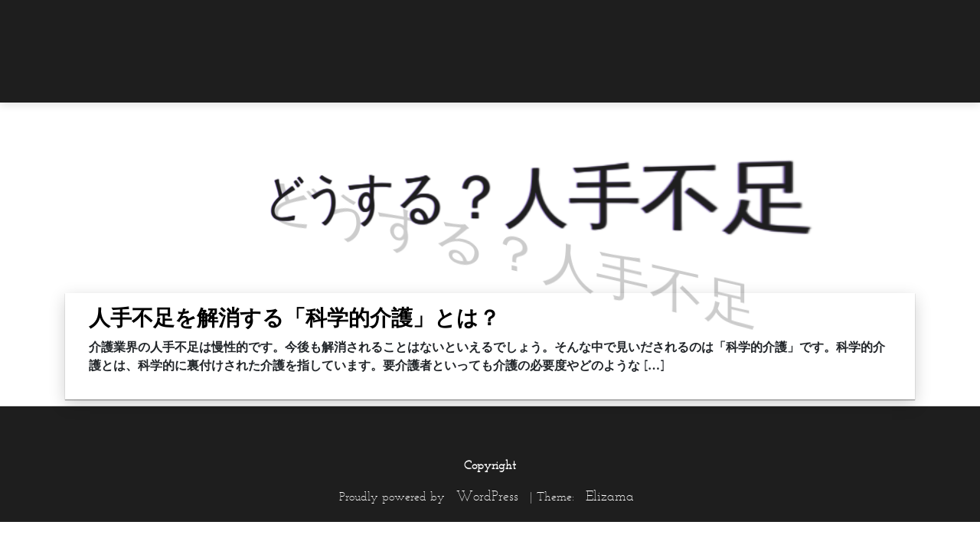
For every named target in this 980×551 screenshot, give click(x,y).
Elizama (610, 496)
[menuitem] (884, 21)
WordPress (487, 496)
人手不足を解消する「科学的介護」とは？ (294, 318)
